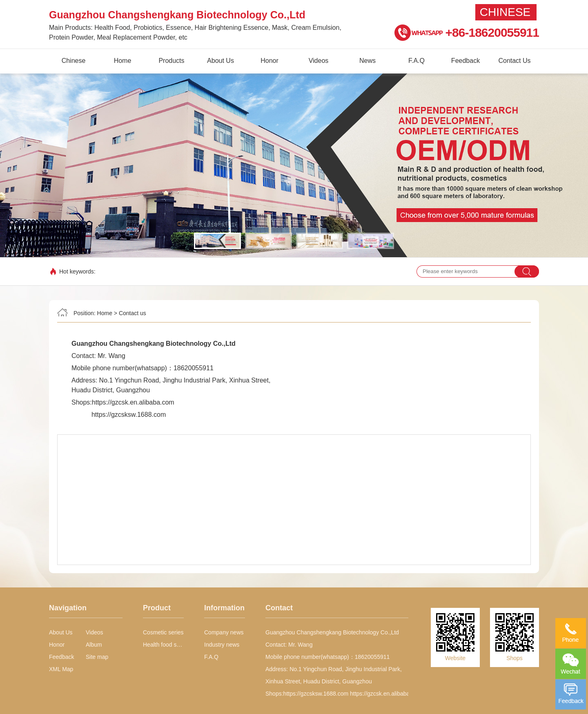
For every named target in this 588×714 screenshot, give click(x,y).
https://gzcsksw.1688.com (129, 415)
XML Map (61, 669)
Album (94, 645)
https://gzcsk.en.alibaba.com (133, 402)
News (367, 61)
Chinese (505, 12)
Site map (97, 657)
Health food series (163, 645)
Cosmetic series (163, 632)
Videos (319, 61)
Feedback (465, 61)
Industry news (222, 645)
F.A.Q (416, 61)
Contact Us (514, 61)
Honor (269, 61)
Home (123, 61)
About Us (220, 61)
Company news (224, 632)
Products (171, 61)
